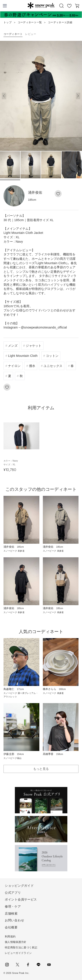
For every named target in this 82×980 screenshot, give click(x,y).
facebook (28, 965)
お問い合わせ (14, 920)
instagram (7, 965)
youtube (49, 965)
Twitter (17, 965)
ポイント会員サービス (21, 899)
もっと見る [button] (41, 769)
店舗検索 (11, 913)
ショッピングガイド (19, 886)
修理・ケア (13, 906)
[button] (78, 96)
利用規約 (10, 937)
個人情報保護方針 (16, 942)
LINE (38, 965)
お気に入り (69, 6)
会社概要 (11, 927)
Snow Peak (41, 5)
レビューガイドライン (18, 953)
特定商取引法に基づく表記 (21, 948)
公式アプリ (13, 893)
